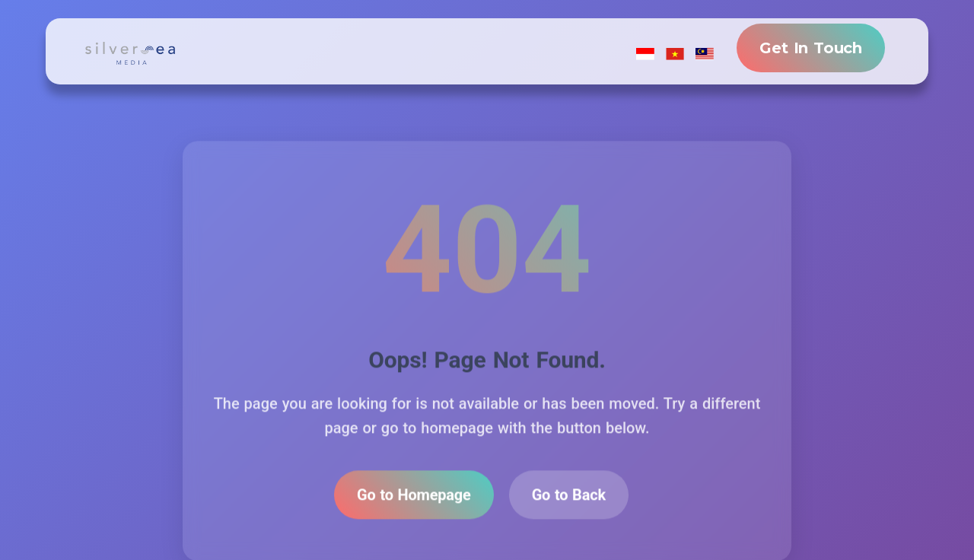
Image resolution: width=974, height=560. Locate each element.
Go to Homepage (414, 497)
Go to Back (569, 497)
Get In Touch (811, 48)
